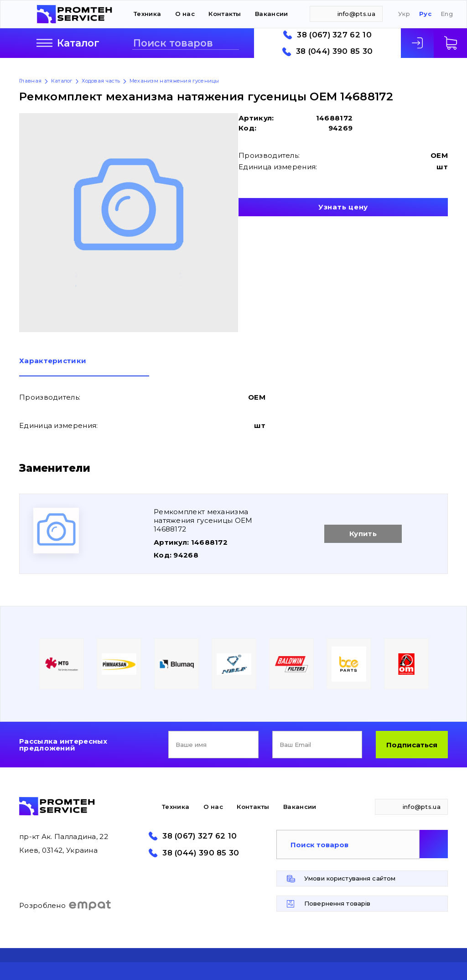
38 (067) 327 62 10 (334, 35)
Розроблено (65, 905)
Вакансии (271, 14)
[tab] (84, 367)
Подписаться (412, 745)
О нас (185, 14)
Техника (147, 14)
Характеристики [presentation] (53, 361)
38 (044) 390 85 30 (334, 51)
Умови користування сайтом (350, 878)
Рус (425, 14)
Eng (447, 14)
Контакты (225, 14)
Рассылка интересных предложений (63, 745)
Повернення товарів (337, 903)
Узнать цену (343, 207)
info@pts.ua (356, 14)
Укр (404, 14)
